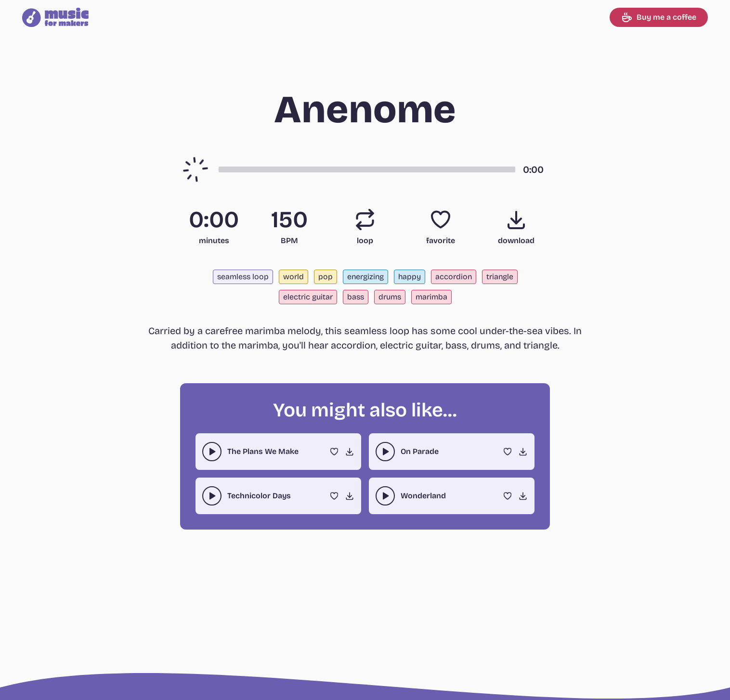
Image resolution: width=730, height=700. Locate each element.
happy (410, 277)
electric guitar (308, 297)
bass (356, 297)
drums (390, 297)
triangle (500, 277)
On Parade (420, 451)
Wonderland (423, 496)
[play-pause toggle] (212, 452)
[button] (367, 169)
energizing (365, 277)
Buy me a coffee (659, 17)
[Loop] (365, 220)
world (293, 277)
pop (326, 277)
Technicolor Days (259, 496)
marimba (431, 297)
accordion (454, 277)
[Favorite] (441, 220)
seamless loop (243, 277)
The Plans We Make (263, 451)
